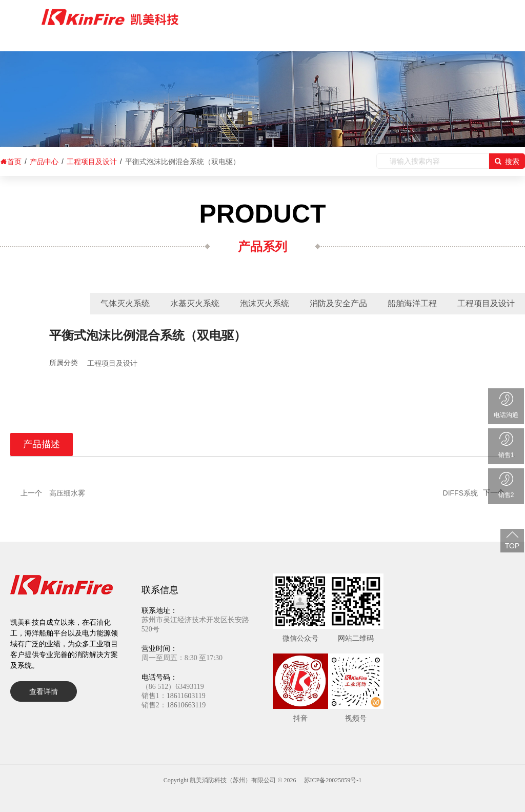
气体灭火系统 (125, 303)
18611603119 (186, 696)
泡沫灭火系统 (265, 303)
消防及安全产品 (338, 303)
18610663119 (186, 705)
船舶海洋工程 (412, 303)
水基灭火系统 (195, 303)
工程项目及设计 (486, 303)
